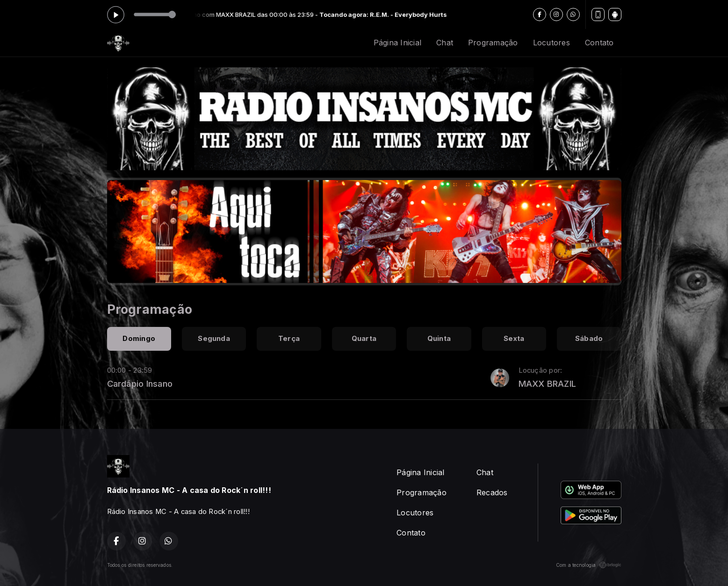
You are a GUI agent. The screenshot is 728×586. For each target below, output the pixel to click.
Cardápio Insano (140, 383)
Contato (599, 43)
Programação (493, 43)
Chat (445, 43)
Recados (492, 492)
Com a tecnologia (589, 565)
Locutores (551, 43)
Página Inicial (397, 43)
